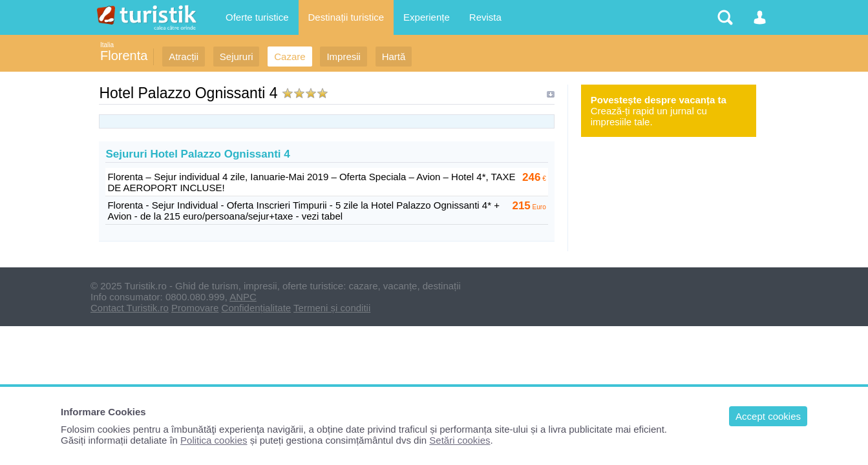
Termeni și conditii (332, 308)
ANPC (243, 297)
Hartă (394, 57)
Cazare (290, 57)
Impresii (344, 57)
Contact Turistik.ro (130, 308)
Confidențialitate (257, 308)
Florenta (124, 56)
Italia (107, 45)
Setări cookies (460, 440)
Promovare (195, 308)
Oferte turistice (257, 17)
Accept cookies (768, 416)
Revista (485, 17)
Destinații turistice (346, 17)
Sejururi (237, 57)
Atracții (184, 57)
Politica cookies (214, 440)
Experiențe (427, 17)
